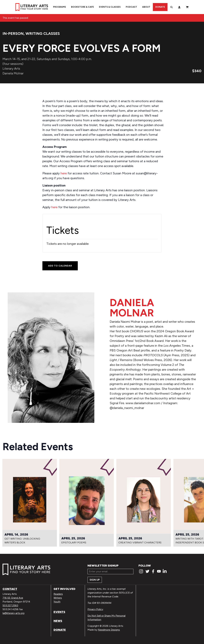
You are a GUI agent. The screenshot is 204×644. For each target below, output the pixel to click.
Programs (60, 7)
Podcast (131, 7)
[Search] (171, 7)
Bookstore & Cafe (82, 7)
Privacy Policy (95, 609)
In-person (13, 33)
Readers (58, 594)
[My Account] (179, 7)
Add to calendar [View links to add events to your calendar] (60, 266)
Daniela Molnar (13, 73)
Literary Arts (11, 69)
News (58, 621)
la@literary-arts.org (13, 613)
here (64, 173)
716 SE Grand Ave (13, 598)
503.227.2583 (10, 605)
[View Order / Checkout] (187, 7)
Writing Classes (43, 33)
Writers (58, 598)
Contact (10, 589)
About (146, 7)
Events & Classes (110, 7)
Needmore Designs (109, 630)
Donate (160, 7)
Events (59, 612)
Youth (57, 602)
